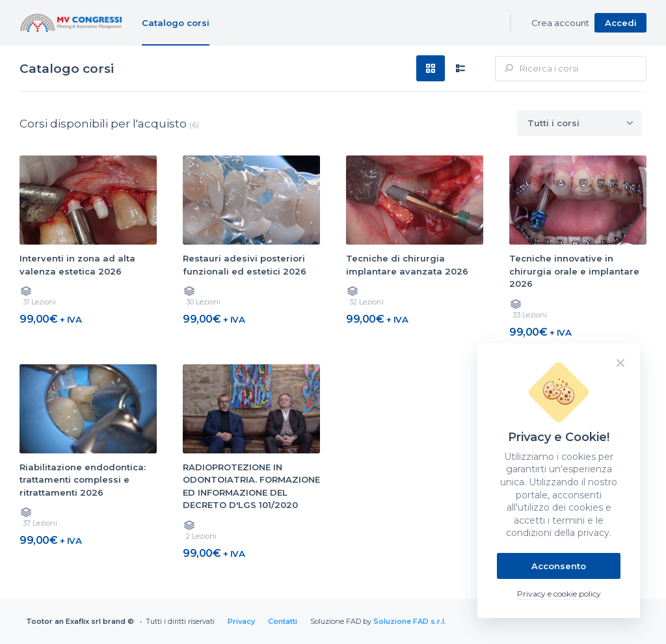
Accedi (621, 23)
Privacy (241, 621)
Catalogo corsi (176, 23)
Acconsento (559, 566)
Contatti (283, 621)
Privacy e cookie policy (559, 594)
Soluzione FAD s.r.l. (410, 621)
